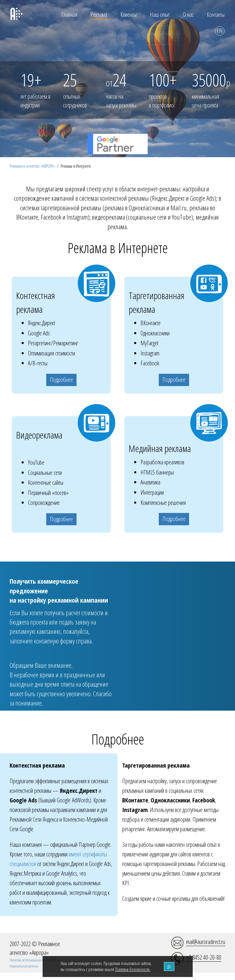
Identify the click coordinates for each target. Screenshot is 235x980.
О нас (188, 15)
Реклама (99, 15)
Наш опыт (160, 15)
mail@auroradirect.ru (206, 942)
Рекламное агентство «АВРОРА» (32, 166)
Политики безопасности (133, 969)
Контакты (216, 15)
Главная (69, 15)
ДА (169, 967)
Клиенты (128, 15)
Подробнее (61, 380)
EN (220, 31)
